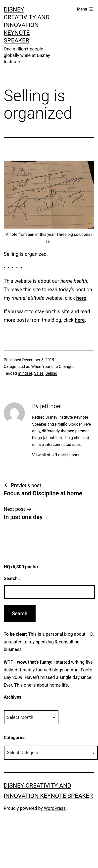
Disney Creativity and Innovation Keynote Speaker (27, 25)
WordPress (55, 808)
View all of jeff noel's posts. (56, 455)
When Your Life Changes (53, 367)
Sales (39, 373)
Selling (51, 373)
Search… (12, 578)
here (81, 298)
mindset (25, 373)
